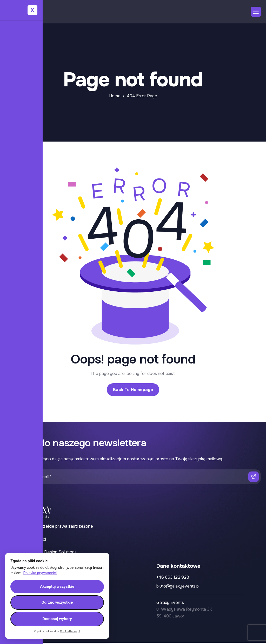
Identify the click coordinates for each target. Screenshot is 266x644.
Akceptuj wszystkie (57, 585)
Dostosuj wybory (57, 619)
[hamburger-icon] (256, 12)
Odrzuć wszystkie (57, 601)
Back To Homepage (133, 390)
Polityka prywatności (40, 571)
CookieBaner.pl (70, 631)
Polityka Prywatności (26, 539)
